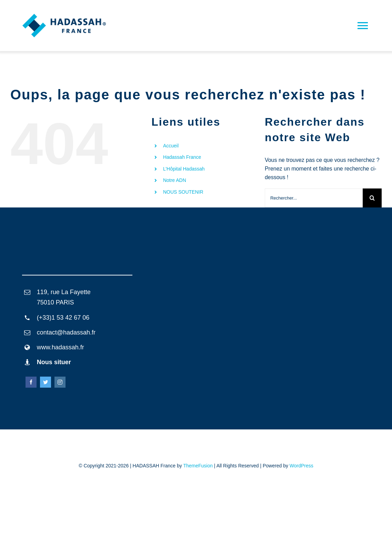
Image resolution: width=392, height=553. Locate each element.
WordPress (301, 466)
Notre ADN (175, 180)
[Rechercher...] (314, 198)
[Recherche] (372, 198)
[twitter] (46, 382)
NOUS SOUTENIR (183, 192)
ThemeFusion (198, 466)
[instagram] (60, 382)
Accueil (171, 146)
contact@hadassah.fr (66, 332)
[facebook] (31, 382)
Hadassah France (182, 157)
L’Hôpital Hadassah (184, 169)
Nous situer (54, 362)
